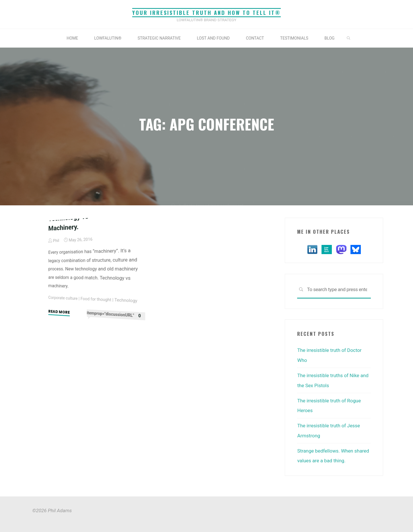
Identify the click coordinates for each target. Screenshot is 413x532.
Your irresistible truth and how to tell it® (206, 12)
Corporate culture (63, 380)
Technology (126, 386)
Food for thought (96, 383)
